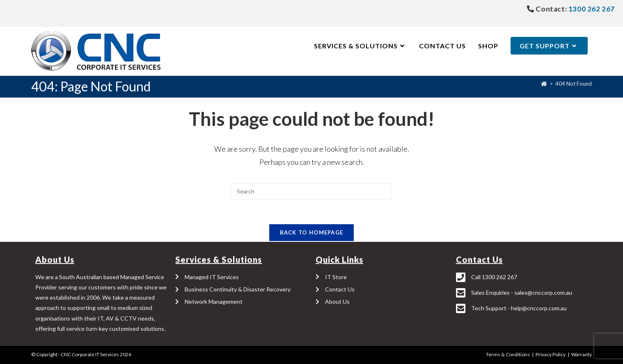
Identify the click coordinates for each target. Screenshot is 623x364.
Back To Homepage (312, 233)
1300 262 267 (591, 9)
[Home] (544, 84)
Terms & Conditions (508, 354)
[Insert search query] (311, 191)
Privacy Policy (551, 354)
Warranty (582, 354)
